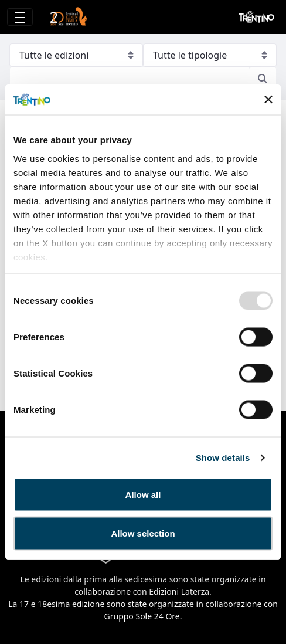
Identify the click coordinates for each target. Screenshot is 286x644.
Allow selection (143, 533)
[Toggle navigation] (20, 17)
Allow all (143, 495)
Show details (223, 457)
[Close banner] (268, 100)
